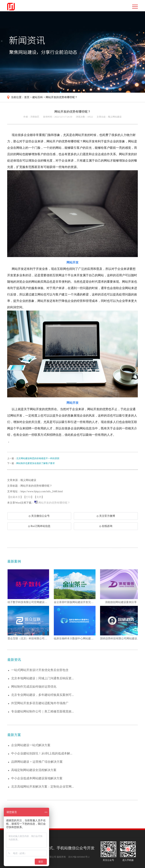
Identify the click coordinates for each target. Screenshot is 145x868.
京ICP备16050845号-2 (79, 857)
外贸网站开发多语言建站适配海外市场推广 (40, 703)
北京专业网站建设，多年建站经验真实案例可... (42, 695)
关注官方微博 (106, 516)
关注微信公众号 (41, 517)
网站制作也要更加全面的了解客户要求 (35, 463)
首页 (27, 97)
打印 (28, 497)
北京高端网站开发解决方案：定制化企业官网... (42, 787)
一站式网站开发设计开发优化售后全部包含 (40, 670)
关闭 (39, 497)
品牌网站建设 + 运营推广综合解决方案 (37, 762)
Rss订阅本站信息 (39, 526)
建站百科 (38, 97)
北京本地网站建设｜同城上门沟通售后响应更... (42, 678)
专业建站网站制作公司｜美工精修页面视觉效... (42, 711)
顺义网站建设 (115, 117)
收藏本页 (15, 497)
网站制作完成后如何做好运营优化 (34, 687)
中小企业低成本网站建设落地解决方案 (37, 778)
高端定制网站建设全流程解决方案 (34, 770)
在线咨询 (106, 526)
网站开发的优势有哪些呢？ (62, 97)
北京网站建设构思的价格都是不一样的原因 (38, 458)
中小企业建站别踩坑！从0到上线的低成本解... (42, 753)
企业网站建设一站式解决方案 (31, 745)
